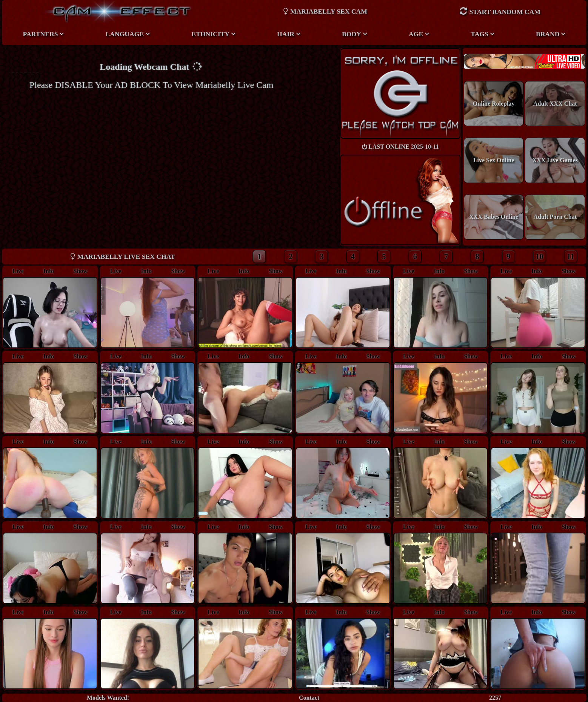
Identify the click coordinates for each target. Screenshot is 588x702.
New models (524, 61)
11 (571, 256)
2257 (495, 698)
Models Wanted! (108, 698)
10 (540, 256)
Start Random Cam (500, 11)
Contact (309, 698)
